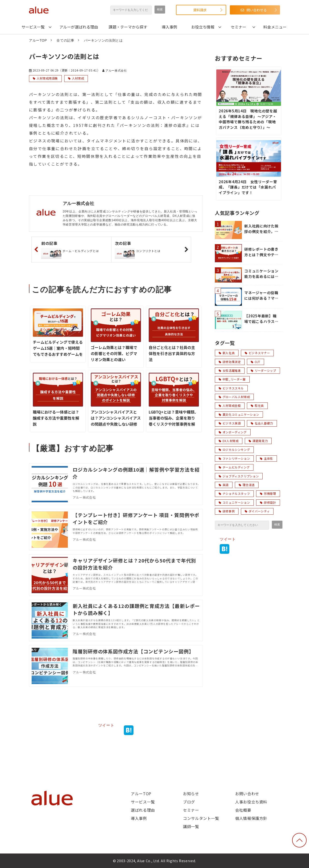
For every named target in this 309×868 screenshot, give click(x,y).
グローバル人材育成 (234, 397)
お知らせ (191, 794)
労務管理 (268, 493)
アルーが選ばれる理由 (79, 27)
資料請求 (200, 10)
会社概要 (243, 810)
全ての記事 (65, 40)
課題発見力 (258, 441)
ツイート (106, 725)
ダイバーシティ (257, 511)
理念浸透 (247, 485)
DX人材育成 (229, 441)
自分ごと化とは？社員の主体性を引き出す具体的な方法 (172, 353)
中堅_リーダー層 (232, 379)
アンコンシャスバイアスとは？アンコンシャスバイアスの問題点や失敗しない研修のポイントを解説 (116, 421)
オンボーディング (233, 432)
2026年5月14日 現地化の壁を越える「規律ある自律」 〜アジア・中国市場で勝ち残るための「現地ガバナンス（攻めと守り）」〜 (248, 119)
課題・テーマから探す (128, 27)
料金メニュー (275, 27)
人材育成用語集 (47, 78)
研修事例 (227, 511)
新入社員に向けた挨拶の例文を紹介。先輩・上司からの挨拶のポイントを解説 (261, 229)
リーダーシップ (263, 370)
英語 (224, 485)
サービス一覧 (33, 27)
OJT (256, 362)
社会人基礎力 (262, 423)
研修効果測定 (230, 362)
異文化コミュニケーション (239, 414)
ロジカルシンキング (234, 449)
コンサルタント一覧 (201, 818)
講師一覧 (191, 826)
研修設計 (268, 502)
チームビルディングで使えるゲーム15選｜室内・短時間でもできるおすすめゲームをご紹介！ (58, 351)
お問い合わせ (247, 794)
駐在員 (257, 405)
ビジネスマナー (257, 353)
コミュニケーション (234, 502)
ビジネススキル (231, 388)
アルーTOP (38, 40)
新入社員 (227, 353)
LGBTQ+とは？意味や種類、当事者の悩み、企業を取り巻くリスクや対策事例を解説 (173, 421)
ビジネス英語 (230, 423)
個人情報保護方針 (251, 818)
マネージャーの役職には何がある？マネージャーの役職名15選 (262, 295)
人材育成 (78, 78)
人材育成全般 (230, 405)
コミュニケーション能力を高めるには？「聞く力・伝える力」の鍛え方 (261, 274)
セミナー (239, 27)
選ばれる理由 (143, 810)
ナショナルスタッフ (234, 493)
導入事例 (169, 27)
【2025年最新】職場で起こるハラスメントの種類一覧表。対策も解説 (261, 319)
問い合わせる (257, 10)
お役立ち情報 (203, 27)
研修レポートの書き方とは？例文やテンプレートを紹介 (261, 252)
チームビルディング (234, 467)
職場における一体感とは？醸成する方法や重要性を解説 (56, 418)
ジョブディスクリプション (239, 476)
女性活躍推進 (230, 370)
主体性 (267, 458)
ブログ (189, 802)
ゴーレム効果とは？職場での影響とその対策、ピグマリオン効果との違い (114, 353)
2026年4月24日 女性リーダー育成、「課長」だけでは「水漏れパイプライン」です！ (248, 187)
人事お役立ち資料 (251, 802)
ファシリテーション (234, 458)
